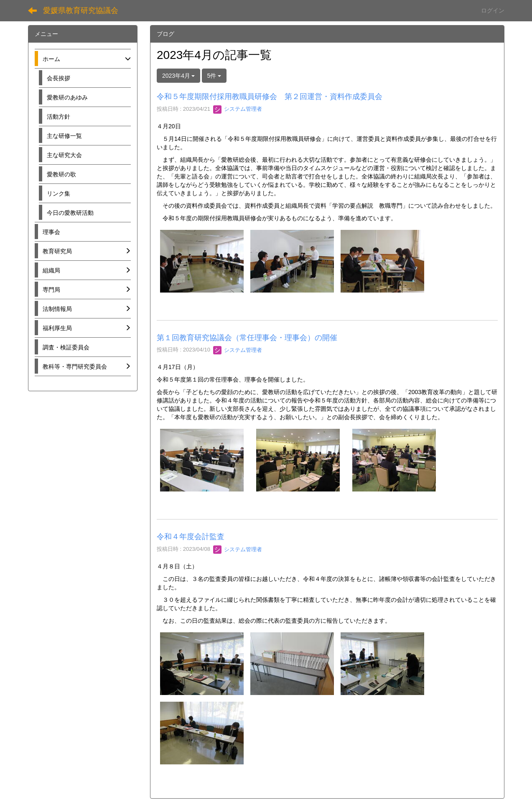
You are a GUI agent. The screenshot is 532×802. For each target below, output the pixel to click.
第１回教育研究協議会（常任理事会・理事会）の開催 (247, 338)
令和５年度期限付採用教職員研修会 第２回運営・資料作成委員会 (270, 97)
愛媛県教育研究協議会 (81, 10)
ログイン (493, 10)
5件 (214, 76)
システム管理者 (238, 109)
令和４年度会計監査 (191, 537)
